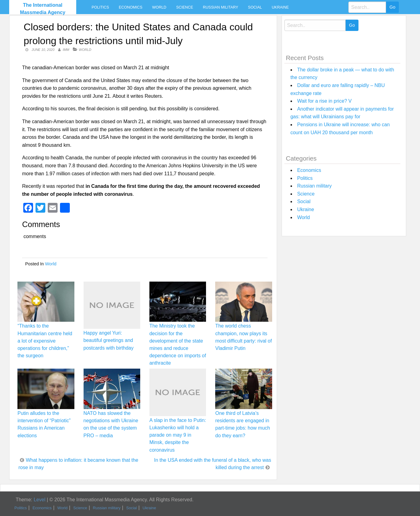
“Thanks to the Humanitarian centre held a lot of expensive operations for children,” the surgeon (45, 341)
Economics (131, 7)
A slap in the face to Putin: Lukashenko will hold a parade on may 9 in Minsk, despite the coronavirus (178, 435)
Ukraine (280, 7)
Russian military (221, 7)
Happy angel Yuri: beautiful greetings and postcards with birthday (109, 340)
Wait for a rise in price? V (324, 101)
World (159, 7)
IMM (66, 50)
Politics (100, 7)
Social (255, 7)
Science (184, 7)
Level (39, 500)
